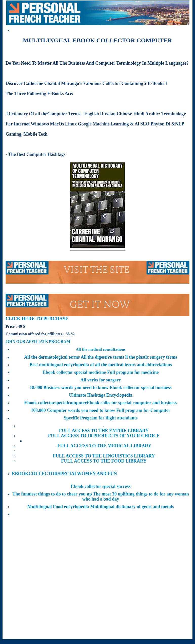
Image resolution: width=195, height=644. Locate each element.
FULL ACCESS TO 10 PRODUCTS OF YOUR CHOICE (104, 436)
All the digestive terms (103, 357)
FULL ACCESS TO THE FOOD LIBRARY (104, 461)
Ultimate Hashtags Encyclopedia (101, 395)
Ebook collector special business (140, 388)
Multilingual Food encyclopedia (59, 507)
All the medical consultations (101, 349)
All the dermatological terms (53, 357)
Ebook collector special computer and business (132, 403)
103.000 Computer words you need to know (74, 410)
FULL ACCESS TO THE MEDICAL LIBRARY (104, 446)
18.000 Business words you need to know (70, 388)
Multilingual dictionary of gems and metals (132, 507)
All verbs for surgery (101, 380)
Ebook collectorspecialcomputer (55, 403)
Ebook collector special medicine (75, 372)
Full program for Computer (143, 410)
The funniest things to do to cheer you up (53, 494)
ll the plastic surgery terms (151, 357)
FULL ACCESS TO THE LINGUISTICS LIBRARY (104, 456)
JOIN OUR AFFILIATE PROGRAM (38, 342)
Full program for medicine (133, 372)
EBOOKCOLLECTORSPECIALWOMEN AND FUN (64, 474)
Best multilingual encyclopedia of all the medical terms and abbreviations (101, 365)
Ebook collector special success (101, 486)
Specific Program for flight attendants (101, 418)
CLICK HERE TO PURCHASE (37, 319)
